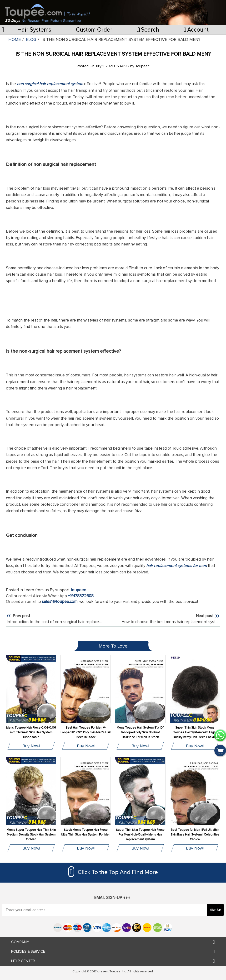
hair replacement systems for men (176, 566)
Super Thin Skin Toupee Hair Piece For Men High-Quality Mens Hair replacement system (140, 835)
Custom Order (94, 30)
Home (15, 40)
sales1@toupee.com (60, 602)
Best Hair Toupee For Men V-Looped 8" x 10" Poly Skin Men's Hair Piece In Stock (86, 733)
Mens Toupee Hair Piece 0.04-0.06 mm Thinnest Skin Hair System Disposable (31, 733)
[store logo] (48, 11)
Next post (205, 616)
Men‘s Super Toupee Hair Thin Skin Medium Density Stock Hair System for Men (31, 835)
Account (196, 30)
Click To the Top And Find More (118, 872)
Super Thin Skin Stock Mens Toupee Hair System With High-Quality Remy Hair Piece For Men (195, 733)
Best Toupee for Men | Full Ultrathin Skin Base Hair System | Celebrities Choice (195, 835)
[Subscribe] (215, 910)
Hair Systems (34, 30)
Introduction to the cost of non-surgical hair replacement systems (65, 622)
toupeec (78, 590)
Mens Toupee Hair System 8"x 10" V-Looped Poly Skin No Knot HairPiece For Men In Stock (140, 733)
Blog (31, 40)
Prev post (21, 616)
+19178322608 (81, 596)
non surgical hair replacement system (50, 84)
